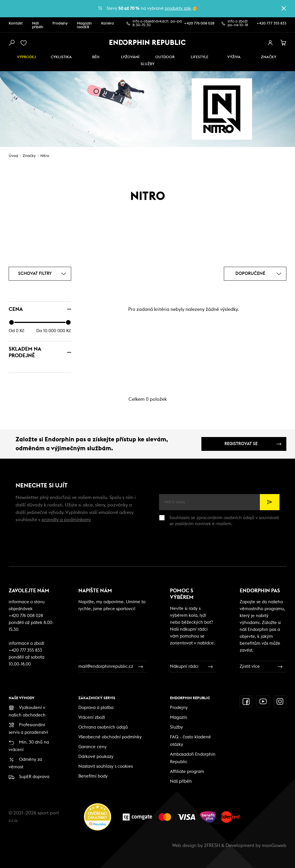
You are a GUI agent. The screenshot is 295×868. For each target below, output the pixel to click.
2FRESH (212, 846)
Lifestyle (199, 57)
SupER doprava (34, 777)
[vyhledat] (12, 43)
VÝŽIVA (234, 57)
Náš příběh (38, 25)
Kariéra (107, 23)
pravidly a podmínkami (66, 520)
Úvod (13, 156)
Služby (176, 727)
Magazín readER (84, 25)
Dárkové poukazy (96, 757)
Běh (96, 57)
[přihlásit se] (270, 43)
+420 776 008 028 (199, 23)
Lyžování (130, 57)
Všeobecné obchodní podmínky (110, 737)
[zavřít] (284, 8)
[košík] (283, 43)
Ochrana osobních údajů (103, 727)
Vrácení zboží (92, 717)
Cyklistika (61, 57)
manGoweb (274, 846)
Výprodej (27, 57)
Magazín (179, 717)
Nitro (45, 156)
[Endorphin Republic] (148, 42)
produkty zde (178, 8)
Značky (269, 57)
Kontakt (16, 23)
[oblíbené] (25, 43)
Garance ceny (92, 747)
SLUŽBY (147, 64)
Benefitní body (93, 776)
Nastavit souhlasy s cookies (106, 766)
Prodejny (60, 23)
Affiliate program (187, 772)
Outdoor (165, 57)
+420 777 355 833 (272, 23)
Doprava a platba (96, 708)
